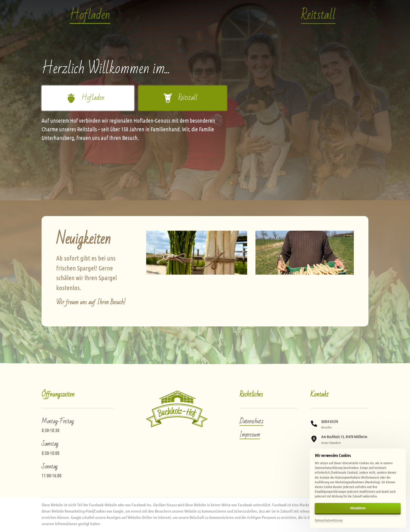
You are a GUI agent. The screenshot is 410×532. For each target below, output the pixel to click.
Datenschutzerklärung (329, 520)
